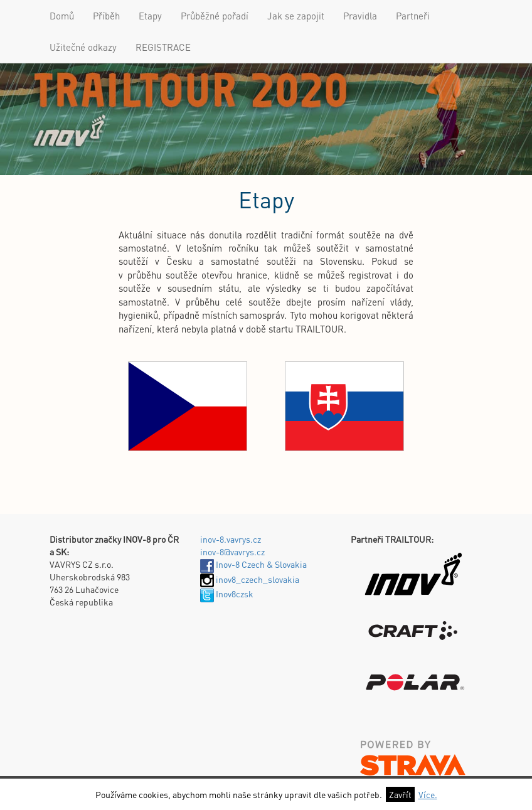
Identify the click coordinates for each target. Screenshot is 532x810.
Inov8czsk (227, 594)
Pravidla (360, 16)
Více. (428, 794)
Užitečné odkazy (83, 47)
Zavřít (400, 794)
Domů (62, 16)
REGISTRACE (163, 47)
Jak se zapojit (296, 16)
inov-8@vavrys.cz (232, 552)
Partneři (413, 16)
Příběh (106, 16)
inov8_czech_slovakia (250, 579)
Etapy (150, 16)
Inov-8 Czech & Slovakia (253, 564)
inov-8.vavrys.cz (231, 539)
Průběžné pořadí (215, 16)
